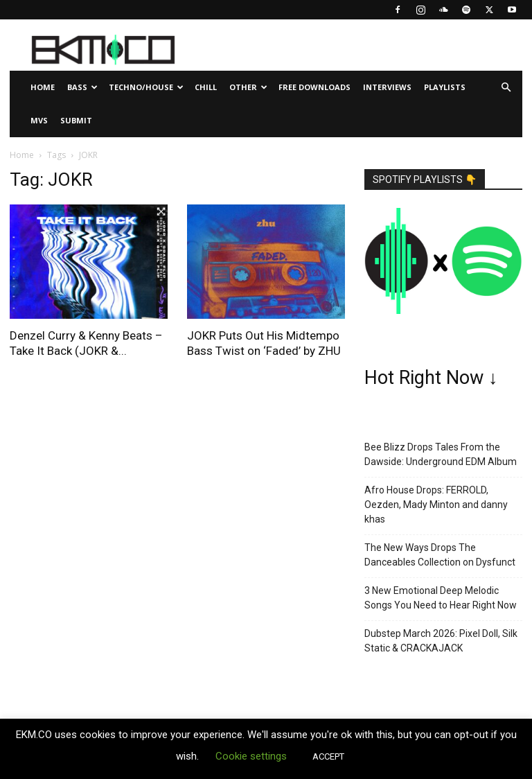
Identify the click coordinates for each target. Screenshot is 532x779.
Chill (206, 87)
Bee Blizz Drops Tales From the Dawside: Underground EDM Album (441, 454)
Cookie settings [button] (251, 756)
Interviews (387, 87)
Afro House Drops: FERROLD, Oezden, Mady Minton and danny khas (436, 505)
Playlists (445, 87)
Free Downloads (314, 87)
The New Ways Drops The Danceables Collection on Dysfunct (440, 555)
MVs (39, 120)
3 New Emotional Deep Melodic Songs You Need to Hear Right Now (441, 598)
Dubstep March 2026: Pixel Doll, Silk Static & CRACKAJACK (441, 641)
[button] (506, 88)
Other (248, 87)
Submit (76, 120)
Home (43, 87)
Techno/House (146, 87)
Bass (82, 87)
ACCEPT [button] (328, 756)
